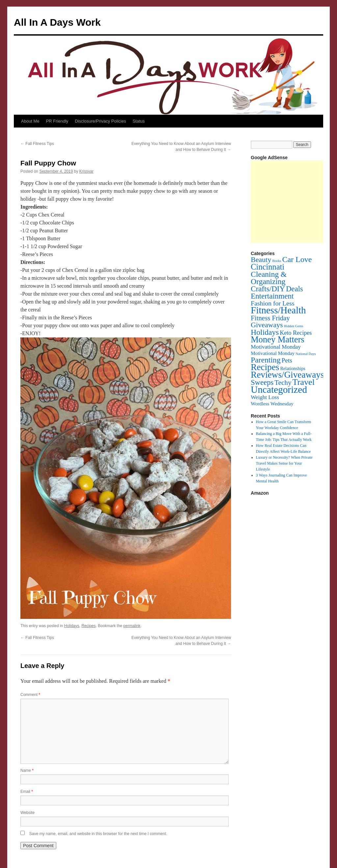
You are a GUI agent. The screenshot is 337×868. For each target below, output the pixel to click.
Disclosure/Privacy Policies (101, 121)
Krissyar (86, 171)
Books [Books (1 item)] (277, 261)
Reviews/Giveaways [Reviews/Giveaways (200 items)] (287, 375)
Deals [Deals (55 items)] (295, 289)
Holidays (72, 626)
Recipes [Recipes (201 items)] (265, 367)
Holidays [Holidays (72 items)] (265, 332)
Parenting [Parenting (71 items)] (266, 360)
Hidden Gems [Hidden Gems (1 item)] (293, 326)
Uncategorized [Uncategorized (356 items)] (279, 390)
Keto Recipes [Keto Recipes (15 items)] (296, 333)
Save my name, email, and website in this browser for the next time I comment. (98, 834)
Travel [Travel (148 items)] (304, 382)
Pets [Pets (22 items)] (287, 360)
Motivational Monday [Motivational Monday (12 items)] (276, 347)
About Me (30, 121)
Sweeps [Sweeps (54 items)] (262, 382)
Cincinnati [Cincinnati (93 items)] (268, 267)
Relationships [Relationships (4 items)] (293, 369)
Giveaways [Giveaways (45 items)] (267, 325)
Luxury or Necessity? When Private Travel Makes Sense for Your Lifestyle (284, 463)
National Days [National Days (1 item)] (306, 354)
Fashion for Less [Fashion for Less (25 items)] (272, 303)
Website (27, 813)
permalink (132, 626)
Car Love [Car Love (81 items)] (297, 259)
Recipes (88, 626)
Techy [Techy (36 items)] (283, 383)
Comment (30, 695)
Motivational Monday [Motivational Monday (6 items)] (273, 353)
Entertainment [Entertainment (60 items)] (272, 296)
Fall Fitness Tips (37, 144)
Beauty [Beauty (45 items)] (261, 260)
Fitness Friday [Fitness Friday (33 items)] (270, 318)
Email (27, 792)
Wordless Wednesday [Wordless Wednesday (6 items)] (272, 404)
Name (27, 770)
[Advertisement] (294, 202)
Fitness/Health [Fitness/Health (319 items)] (278, 310)
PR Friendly (57, 121)
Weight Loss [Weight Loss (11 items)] (265, 397)
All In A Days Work (57, 22)
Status (139, 121)
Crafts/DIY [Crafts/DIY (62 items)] (268, 289)
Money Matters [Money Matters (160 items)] (278, 339)
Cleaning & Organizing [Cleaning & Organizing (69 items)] (269, 278)
